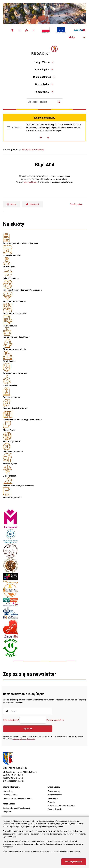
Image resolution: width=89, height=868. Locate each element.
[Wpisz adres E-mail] (28, 712)
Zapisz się (28, 729)
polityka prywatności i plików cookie (25, 739)
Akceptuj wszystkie (73, 862)
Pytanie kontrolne (11, 720)
